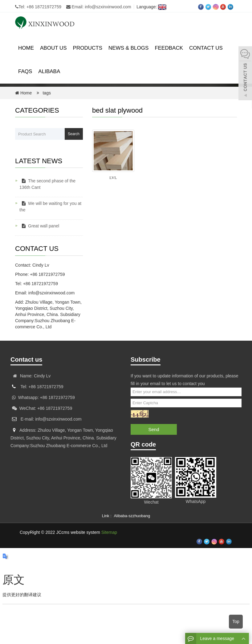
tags (46, 93)
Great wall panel (39, 226)
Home (26, 48)
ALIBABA (49, 71)
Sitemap (109, 532)
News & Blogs (128, 48)
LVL (113, 178)
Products (88, 48)
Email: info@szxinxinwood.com (99, 7)
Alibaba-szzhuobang (132, 516)
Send (154, 429)
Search (74, 134)
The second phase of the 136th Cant (47, 184)
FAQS (25, 71)
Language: (150, 7)
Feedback (169, 48)
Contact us (206, 48)
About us (53, 48)
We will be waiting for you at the (50, 207)
